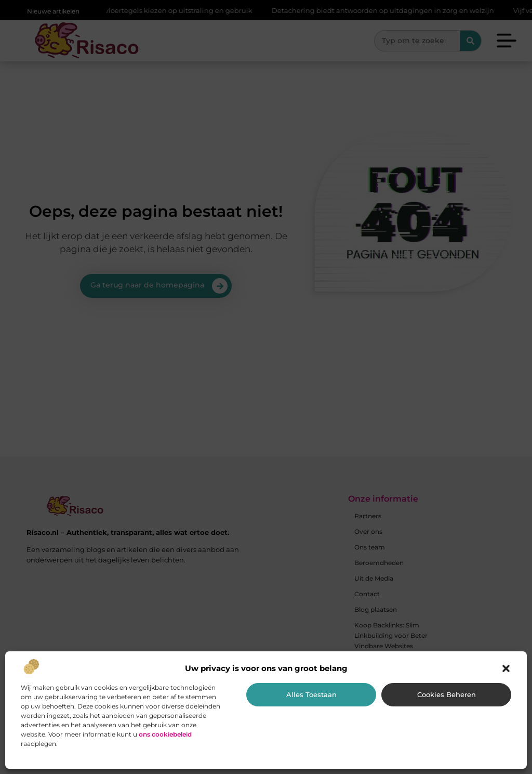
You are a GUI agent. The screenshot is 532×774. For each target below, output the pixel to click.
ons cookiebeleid (165, 734)
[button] (506, 668)
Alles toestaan (311, 694)
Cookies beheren (447, 694)
